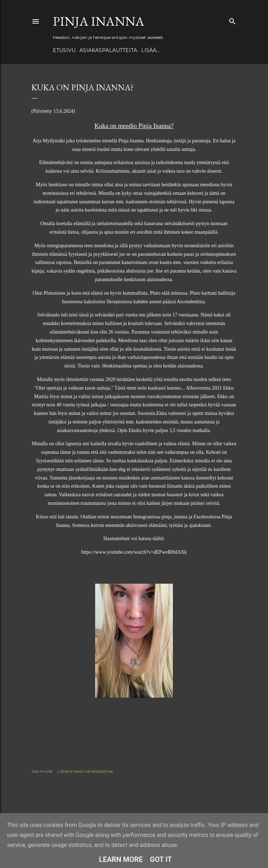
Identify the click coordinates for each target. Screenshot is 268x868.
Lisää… (150, 50)
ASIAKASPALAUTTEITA (108, 50)
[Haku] (232, 20)
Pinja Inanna (99, 21)
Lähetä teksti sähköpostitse (85, 771)
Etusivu (64, 50)
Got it (161, 859)
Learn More (121, 859)
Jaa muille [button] (42, 771)
